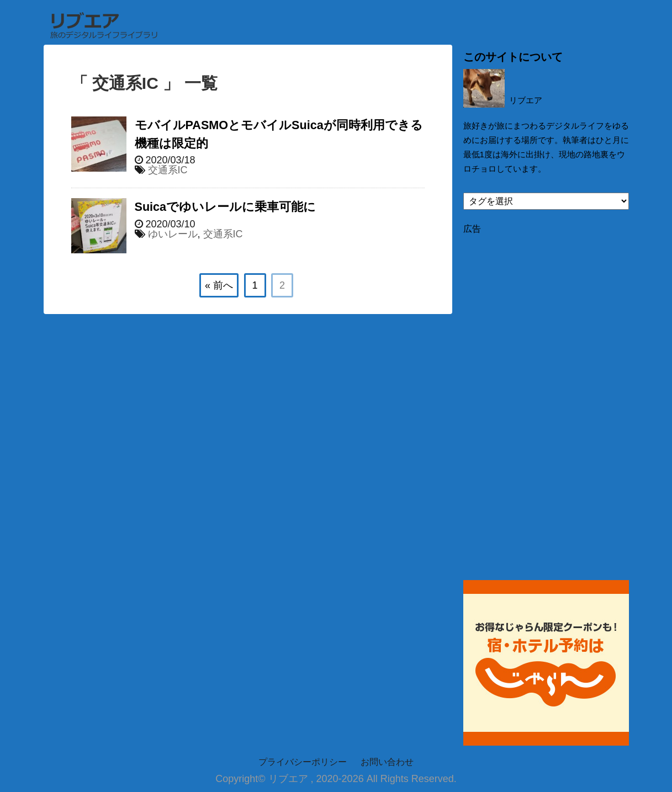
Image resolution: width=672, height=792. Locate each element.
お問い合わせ (387, 762)
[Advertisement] (546, 401)
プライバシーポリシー (303, 762)
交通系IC (168, 170)
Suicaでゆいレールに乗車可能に (226, 207)
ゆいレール (173, 234)
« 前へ (219, 285)
